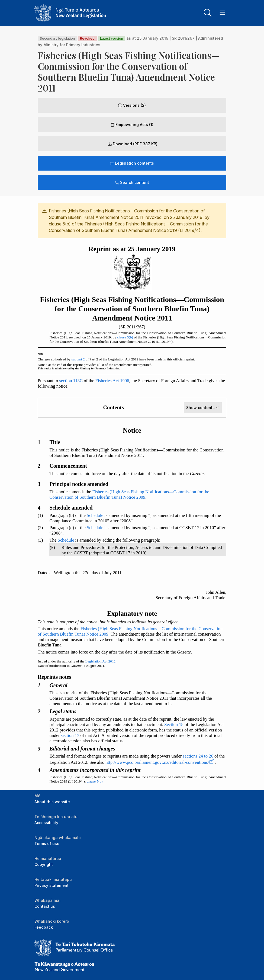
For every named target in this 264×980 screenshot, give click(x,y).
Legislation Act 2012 (101, 661)
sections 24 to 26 (198, 756)
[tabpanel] (132, 493)
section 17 (70, 735)
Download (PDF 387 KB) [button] (133, 144)
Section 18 (174, 725)
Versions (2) (132, 105)
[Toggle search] (208, 13)
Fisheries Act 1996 (112, 381)
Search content (132, 182)
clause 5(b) (125, 337)
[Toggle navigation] (222, 13)
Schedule (95, 515)
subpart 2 (78, 359)
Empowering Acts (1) (132, 125)
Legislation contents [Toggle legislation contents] (132, 163)
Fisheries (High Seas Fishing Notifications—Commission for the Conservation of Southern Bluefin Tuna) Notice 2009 (129, 494)
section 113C (71, 381)
